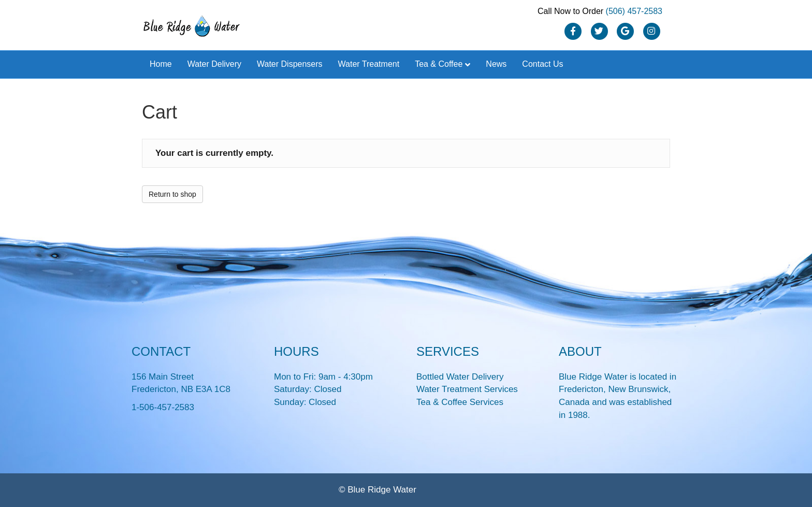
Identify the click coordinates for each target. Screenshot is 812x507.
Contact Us (542, 64)
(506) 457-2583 (634, 11)
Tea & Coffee (439, 64)
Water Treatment (369, 64)
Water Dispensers (290, 64)
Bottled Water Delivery (460, 377)
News (496, 64)
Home (161, 64)
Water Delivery (214, 64)
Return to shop (172, 194)
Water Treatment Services (467, 389)
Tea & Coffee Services (460, 402)
